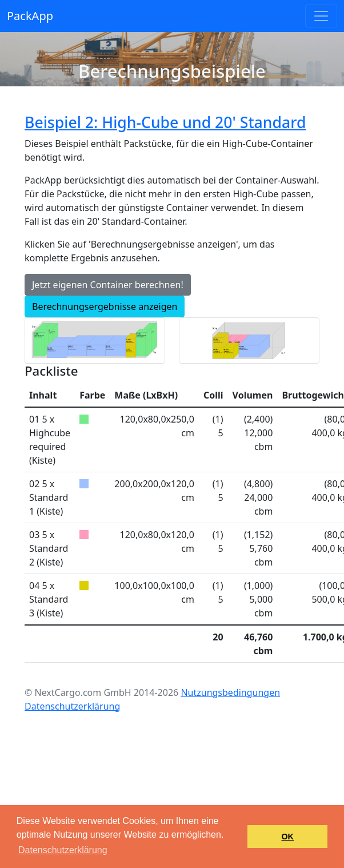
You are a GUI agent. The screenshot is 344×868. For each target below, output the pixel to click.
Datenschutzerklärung (72, 706)
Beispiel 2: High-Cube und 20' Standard (165, 122)
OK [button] (287, 837)
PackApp (30, 16)
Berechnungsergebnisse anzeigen (105, 306)
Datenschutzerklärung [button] (63, 850)
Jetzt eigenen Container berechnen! (108, 285)
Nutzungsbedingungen (230, 692)
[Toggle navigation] (321, 16)
